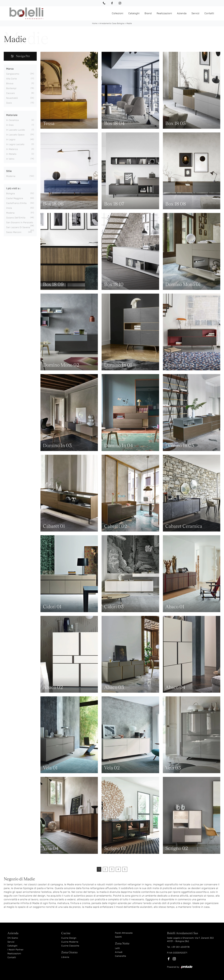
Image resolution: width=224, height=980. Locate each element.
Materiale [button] (12, 115)
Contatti (209, 13)
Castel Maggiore (15, 198)
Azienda (182, 13)
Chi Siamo (13, 938)
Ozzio (9, 103)
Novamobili (12, 98)
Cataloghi (134, 13)
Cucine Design (69, 938)
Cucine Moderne (70, 942)
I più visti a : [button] (14, 188)
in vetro (10, 159)
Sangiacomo (13, 74)
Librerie (65, 957)
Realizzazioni (164, 13)
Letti (117, 948)
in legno (11, 140)
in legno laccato (15, 144)
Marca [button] (10, 69)
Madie (129, 23)
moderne (11, 176)
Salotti (118, 937)
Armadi (119, 952)
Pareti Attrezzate (124, 933)
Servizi (195, 13)
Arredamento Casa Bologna (112, 23)
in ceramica (12, 120)
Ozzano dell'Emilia (16, 218)
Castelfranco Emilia (16, 203)
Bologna (10, 194)
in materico (12, 149)
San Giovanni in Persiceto (20, 223)
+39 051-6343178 (180, 947)
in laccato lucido (16, 130)
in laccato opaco (15, 135)
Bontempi (11, 88)
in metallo (11, 154)
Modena (10, 213)
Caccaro (10, 93)
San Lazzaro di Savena (18, 227)
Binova (10, 84)
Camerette (120, 956)
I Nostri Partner (15, 950)
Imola (9, 208)
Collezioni (118, 13)
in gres (10, 125)
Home (95, 23)
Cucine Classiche (70, 946)
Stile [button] (9, 171)
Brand (148, 13)
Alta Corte (12, 79)
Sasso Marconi (14, 232)
